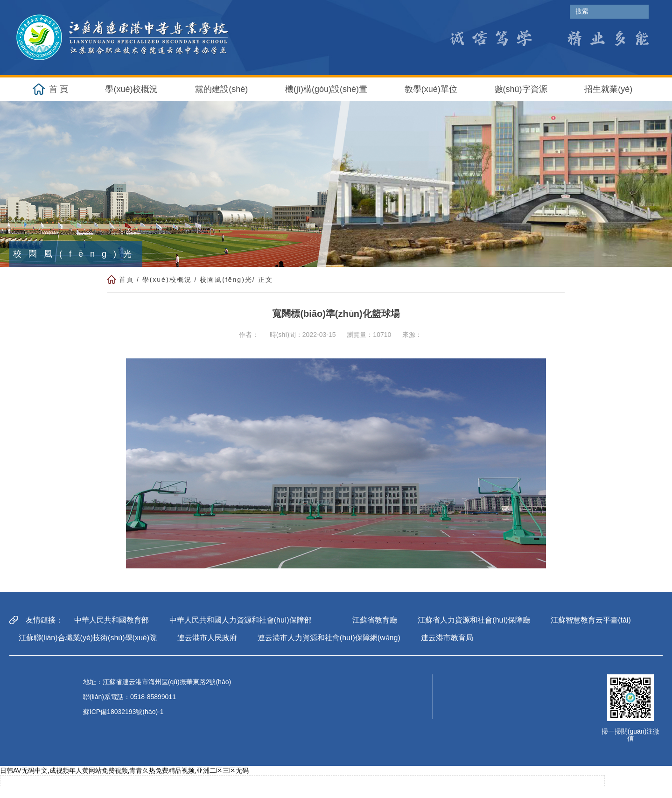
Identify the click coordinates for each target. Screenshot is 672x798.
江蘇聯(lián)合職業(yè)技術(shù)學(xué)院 (88, 638)
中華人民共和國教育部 (112, 620)
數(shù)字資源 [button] (521, 89)
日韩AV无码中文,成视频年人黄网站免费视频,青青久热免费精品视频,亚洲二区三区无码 (124, 770)
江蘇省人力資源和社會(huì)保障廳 (474, 620)
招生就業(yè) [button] (608, 89)
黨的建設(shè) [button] (221, 89)
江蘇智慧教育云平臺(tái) (591, 620)
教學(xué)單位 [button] (431, 89)
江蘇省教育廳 (375, 620)
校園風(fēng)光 (226, 280)
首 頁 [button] (59, 89)
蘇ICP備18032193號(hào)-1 (123, 712)
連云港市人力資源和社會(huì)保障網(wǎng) (329, 638)
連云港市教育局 (447, 638)
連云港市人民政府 (207, 638)
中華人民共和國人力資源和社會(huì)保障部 (241, 620)
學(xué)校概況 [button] (131, 89)
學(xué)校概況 (167, 280)
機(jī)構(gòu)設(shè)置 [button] (326, 89)
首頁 (126, 280)
